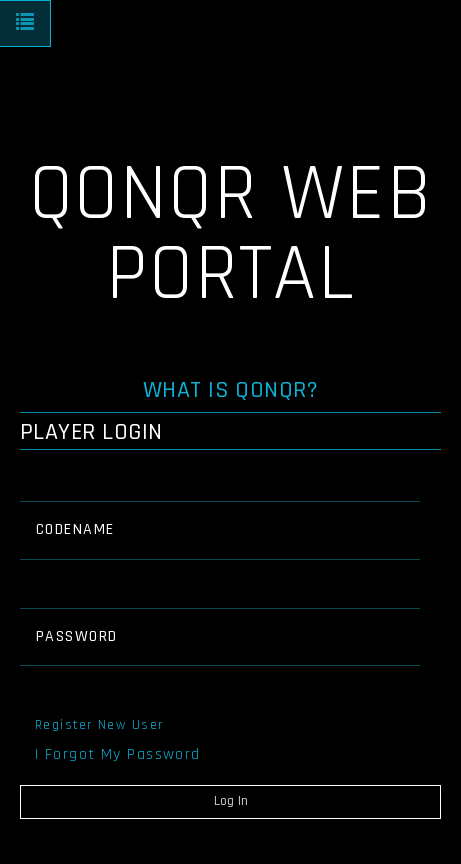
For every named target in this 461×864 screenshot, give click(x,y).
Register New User (99, 725)
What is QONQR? (231, 390)
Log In (231, 801)
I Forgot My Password (118, 754)
